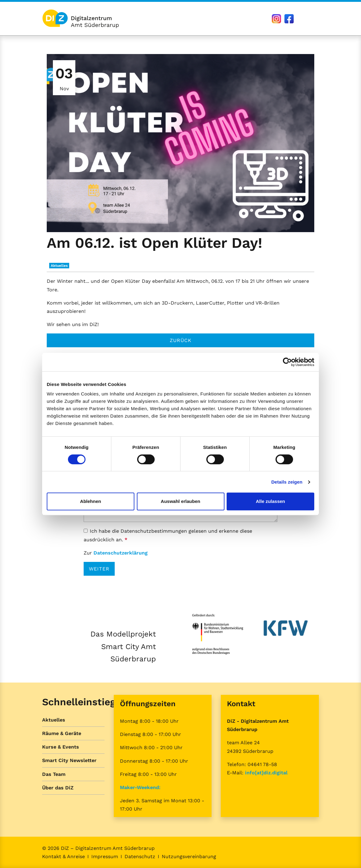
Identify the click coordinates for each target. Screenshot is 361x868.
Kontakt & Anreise (63, 856)
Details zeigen (287, 482)
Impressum (105, 856)
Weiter (99, 569)
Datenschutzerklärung (121, 553)
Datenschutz (140, 856)
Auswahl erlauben (180, 501)
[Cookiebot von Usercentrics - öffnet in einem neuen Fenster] (287, 362)
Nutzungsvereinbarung (189, 856)
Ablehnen (90, 501)
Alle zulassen (270, 501)
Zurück (181, 340)
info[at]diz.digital (266, 773)
